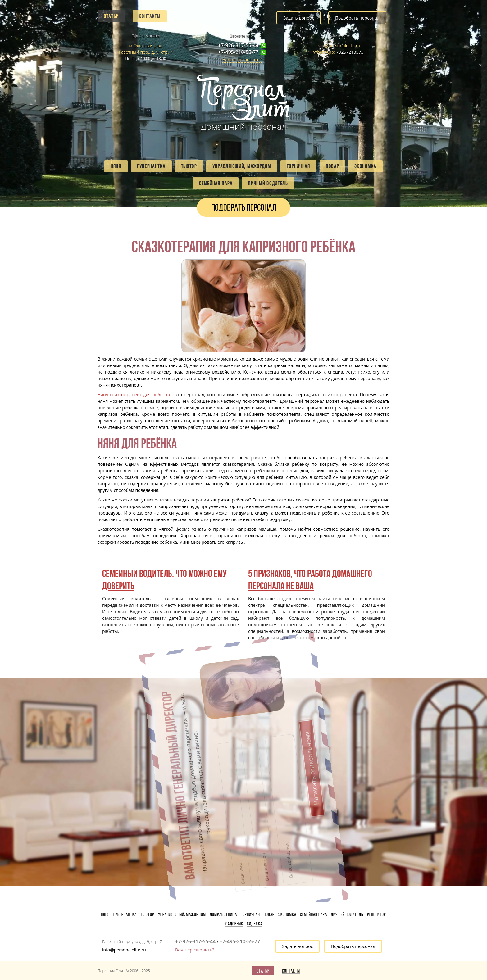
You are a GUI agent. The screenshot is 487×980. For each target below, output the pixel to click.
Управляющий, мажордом (242, 166)
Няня (116, 166)
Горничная (298, 166)
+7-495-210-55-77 (238, 52)
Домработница (223, 914)
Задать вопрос (299, 18)
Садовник (234, 924)
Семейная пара (216, 183)
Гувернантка (151, 166)
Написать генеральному (271, 715)
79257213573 (350, 52)
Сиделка (255, 924)
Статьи (111, 16)
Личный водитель (268, 183)
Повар (332, 166)
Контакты (150, 16)
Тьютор (189, 166)
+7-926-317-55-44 (238, 45)
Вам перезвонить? (242, 59)
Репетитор (377, 914)
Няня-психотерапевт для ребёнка (135, 395)
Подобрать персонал (357, 18)
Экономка (365, 166)
